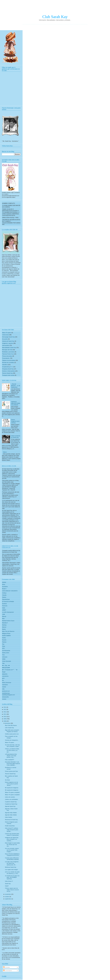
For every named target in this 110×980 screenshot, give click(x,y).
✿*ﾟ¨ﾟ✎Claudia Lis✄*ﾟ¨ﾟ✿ (10, 670)
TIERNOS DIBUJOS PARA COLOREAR (16, 403)
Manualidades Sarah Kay (9, 348)
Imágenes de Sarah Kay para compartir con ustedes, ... (12, 839)
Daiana (4, 597)
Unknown (5, 657)
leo (3, 680)
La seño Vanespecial (8, 612)
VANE (4, 659)
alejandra (5, 674)
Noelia (4, 638)
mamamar (5, 685)
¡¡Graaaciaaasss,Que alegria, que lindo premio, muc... (11, 756)
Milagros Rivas (6, 633)
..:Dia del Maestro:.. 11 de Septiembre (16, 386)
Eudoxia (4, 604)
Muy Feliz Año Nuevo (11, 725)
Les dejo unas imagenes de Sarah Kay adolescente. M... (12, 863)
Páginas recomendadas (9, 360)
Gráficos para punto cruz (12, 734)
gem (3, 678)
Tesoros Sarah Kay (8, 373)
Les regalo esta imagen (11, 870)
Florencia (5, 606)
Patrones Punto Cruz (8, 354)
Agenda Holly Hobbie (11, 813)
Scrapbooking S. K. (8, 367)
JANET (4, 610)
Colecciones (6, 335)
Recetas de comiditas (8, 362)
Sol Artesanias (6, 651)
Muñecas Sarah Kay (11, 867)
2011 (5, 714)
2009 (5, 719)
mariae (4, 687)
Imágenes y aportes (8, 343)
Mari (3, 619)
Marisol (4, 627)
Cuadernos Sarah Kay (11, 804)
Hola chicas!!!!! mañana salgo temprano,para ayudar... (12, 830)
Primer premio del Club (11, 771)
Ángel (4, 672)
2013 (5, 709)
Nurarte (4, 640)
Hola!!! (7, 886)
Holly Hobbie (8, 817)
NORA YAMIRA (6, 636)
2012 (5, 712)
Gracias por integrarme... (12, 740)
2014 (5, 707)
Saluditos (5, 365)
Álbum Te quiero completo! (12, 792)
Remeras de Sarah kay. (11, 820)
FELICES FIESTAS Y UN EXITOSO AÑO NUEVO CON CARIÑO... (12, 764)
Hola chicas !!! (9, 881)
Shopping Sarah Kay (8, 369)
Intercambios (6, 345)
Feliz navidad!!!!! (9, 760)
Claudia (4, 595)
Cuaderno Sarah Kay (11, 802)
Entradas (6, 967)
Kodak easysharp (10, 826)
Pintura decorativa (7, 356)
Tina (3, 655)
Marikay (4, 625)
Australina (5, 587)
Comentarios (8, 971)
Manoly (4, 616)
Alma (4, 584)
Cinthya (4, 593)
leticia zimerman (7, 683)
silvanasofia (5, 697)
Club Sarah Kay (55, 17)
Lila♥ (3, 614)
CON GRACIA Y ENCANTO (10, 591)
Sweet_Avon (6, 653)
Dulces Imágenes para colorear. (15, 421)
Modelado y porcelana (8, 352)
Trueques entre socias (8, 375)
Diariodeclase (6, 599)
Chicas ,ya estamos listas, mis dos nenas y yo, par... (12, 750)
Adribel (4, 582)
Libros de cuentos (10, 797)
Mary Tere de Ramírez (8, 631)
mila (3, 689)
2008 (5, 721)
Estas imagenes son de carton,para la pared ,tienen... (11, 784)
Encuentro (5, 339)
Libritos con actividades (11, 799)
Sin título (7, 780)
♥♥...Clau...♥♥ (6, 665)
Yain (3, 663)
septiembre (8, 899)
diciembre (8, 723)
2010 (5, 717)
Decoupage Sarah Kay (9, 337)
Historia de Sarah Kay (8, 341)
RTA (3, 648)
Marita (4, 629)
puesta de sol (6, 691)
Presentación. (6, 358)
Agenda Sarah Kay (10, 806)
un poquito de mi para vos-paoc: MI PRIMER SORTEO (12, 877)
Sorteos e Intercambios (9, 371)
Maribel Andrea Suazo (8, 621)
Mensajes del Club (7, 350)
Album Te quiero (7, 333)
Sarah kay (8, 884)
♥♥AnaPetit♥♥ (6, 668)
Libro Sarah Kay (9, 728)
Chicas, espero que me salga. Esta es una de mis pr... (12, 890)
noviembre (8, 894)
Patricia (4, 642)
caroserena (5, 676)
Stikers (5, 452)
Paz (3, 644)
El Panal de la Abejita (8, 601)
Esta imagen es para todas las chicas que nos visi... (12, 845)
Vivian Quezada (6, 661)
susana (4, 699)
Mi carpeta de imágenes (12, 788)
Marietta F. (5, 623)
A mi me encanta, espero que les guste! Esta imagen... (12, 850)
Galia (4, 608)
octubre (7, 897)
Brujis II (4, 589)
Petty (4, 646)
